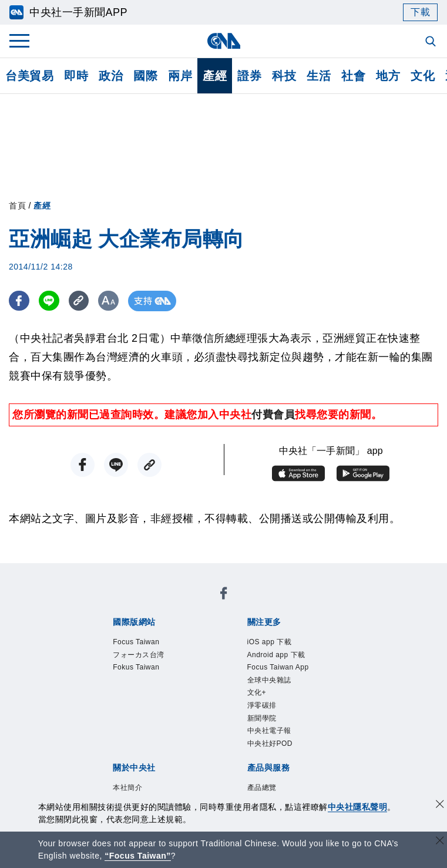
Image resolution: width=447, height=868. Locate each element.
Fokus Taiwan (136, 667)
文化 (423, 76)
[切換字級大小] (109, 301)
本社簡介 (127, 788)
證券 (249, 76)
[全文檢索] (432, 42)
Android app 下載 (276, 655)
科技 (284, 76)
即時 (76, 76)
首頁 (17, 206)
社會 (353, 76)
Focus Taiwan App (278, 667)
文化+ (257, 692)
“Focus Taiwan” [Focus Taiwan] (138, 856)
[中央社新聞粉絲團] (224, 595)
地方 (388, 76)
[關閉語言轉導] (440, 842)
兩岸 (180, 76)
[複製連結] (79, 301)
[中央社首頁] (223, 41)
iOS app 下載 (270, 642)
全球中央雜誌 (269, 680)
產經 (215, 76)
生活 (319, 76)
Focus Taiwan (136, 642)
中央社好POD (270, 743)
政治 (111, 76)
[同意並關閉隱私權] (440, 805)
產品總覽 (262, 788)
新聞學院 (262, 718)
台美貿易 (29, 76)
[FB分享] (19, 301)
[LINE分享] (49, 301)
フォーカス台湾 (139, 655)
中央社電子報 (269, 731)
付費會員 (273, 415)
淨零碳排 (262, 705)
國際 (145, 76)
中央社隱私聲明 (358, 807)
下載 (420, 12)
